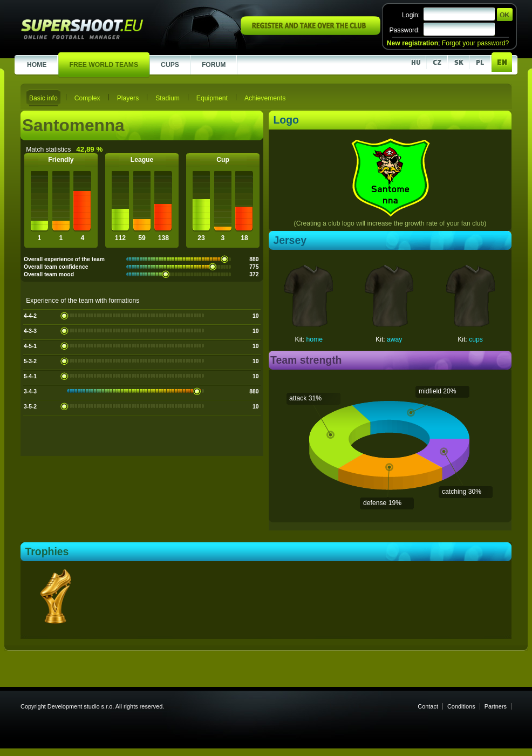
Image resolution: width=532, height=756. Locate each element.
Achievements (265, 98)
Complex (87, 98)
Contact (428, 706)
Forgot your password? (475, 43)
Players (128, 98)
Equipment (212, 98)
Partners (496, 706)
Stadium (168, 98)
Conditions (461, 706)
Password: (404, 30)
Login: (411, 15)
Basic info (43, 98)
